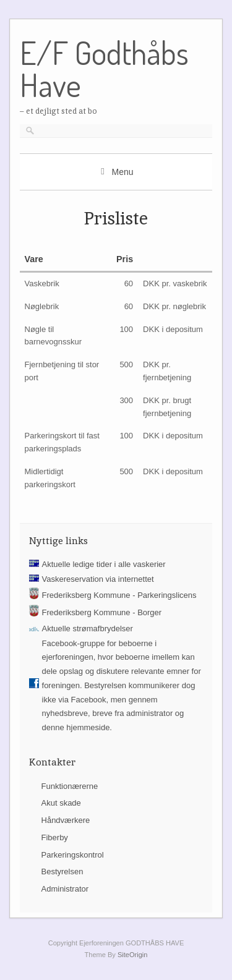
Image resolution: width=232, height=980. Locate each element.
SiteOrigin (133, 955)
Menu (122, 172)
